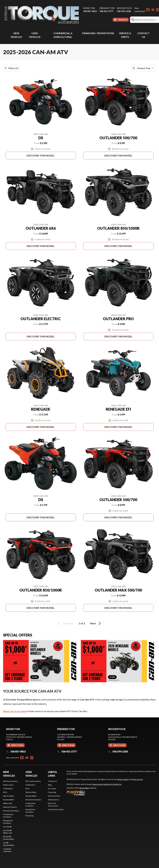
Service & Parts (54, 796)
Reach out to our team (15, 711)
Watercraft (8, 803)
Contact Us (53, 781)
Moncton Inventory (11, 811)
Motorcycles (8, 785)
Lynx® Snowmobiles (9, 844)
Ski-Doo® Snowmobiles (9, 838)
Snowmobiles (9, 800)
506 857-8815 (90, 11)
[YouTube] (153, 10)
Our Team (52, 789)
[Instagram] (32, 758)
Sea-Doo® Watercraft (8, 832)
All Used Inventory (33, 781)
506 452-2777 (106, 11)
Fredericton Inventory (8, 816)
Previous (65, 623)
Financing (89, 33)
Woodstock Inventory (8, 822)
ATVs (5, 792)
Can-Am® (7, 827)
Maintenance (53, 800)
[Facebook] (148, 10)
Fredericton (107, 8)
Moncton (89, 8)
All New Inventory (10, 781)
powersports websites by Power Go (107, 784)
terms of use (138, 779)
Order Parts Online (56, 809)
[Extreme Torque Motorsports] (42, 15)
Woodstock (124, 8)
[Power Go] (94, 793)
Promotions (105, 33)
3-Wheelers (8, 789)
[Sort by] (144, 68)
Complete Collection (7, 850)
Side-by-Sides (9, 796)
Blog (50, 785)
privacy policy (123, 779)
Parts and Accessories (53, 805)
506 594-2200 (124, 11)
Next (96, 623)
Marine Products (10, 807)
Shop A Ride (84, 788)
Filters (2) (11, 68)
